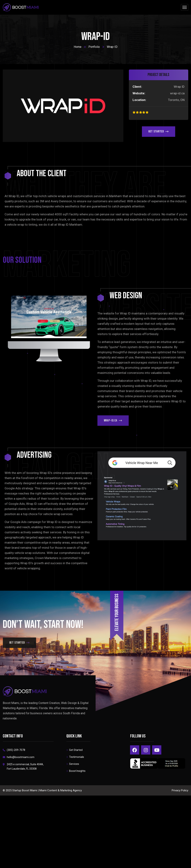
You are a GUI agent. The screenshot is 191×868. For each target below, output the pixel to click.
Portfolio (94, 47)
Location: (139, 100)
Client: (137, 87)
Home (78, 47)
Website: (139, 93)
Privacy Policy (180, 790)
